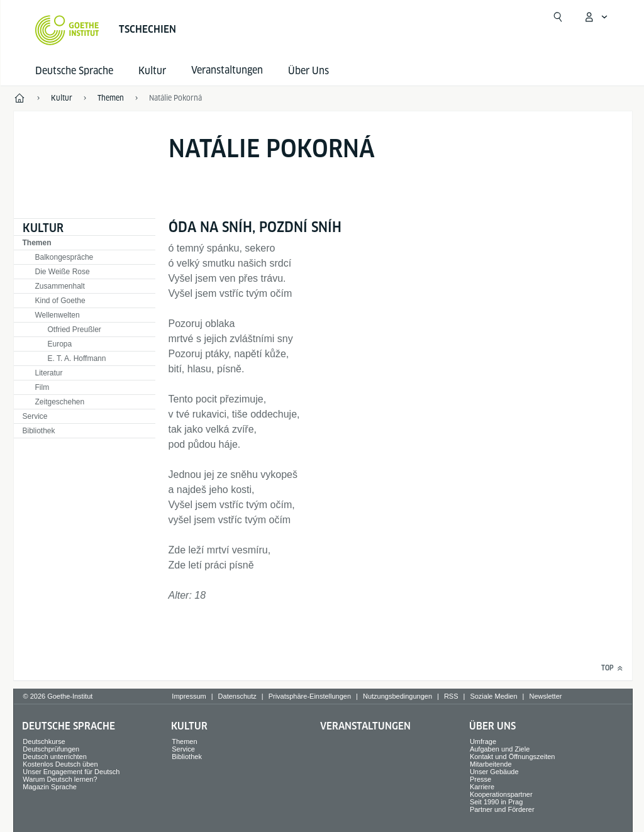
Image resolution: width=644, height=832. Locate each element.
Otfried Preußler (75, 330)
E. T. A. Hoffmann (77, 358)
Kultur (152, 71)
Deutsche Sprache (74, 71)
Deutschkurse (44, 741)
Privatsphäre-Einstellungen (310, 696)
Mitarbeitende (491, 764)
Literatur (49, 373)
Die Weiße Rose (63, 272)
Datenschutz (237, 696)
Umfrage (483, 741)
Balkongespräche (64, 257)
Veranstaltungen (365, 726)
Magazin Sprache (50, 787)
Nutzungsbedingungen (397, 696)
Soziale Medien (493, 696)
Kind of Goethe (60, 301)
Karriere (482, 787)
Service (35, 416)
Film (42, 387)
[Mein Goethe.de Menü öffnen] (596, 17)
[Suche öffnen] (558, 17)
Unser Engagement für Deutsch (71, 772)
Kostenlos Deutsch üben (60, 764)
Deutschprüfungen (51, 749)
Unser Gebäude (494, 772)
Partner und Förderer (502, 809)
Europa (60, 344)
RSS (451, 696)
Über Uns (308, 71)
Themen (37, 243)
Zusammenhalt (60, 286)
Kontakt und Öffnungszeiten (513, 757)
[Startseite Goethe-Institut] (67, 30)
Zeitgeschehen (60, 402)
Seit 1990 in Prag (496, 802)
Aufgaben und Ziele (500, 749)
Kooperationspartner (501, 794)
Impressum (189, 696)
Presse (480, 779)
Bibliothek (39, 431)
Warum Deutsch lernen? (60, 779)
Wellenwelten (58, 315)
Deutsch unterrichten (55, 757)
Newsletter (545, 696)
